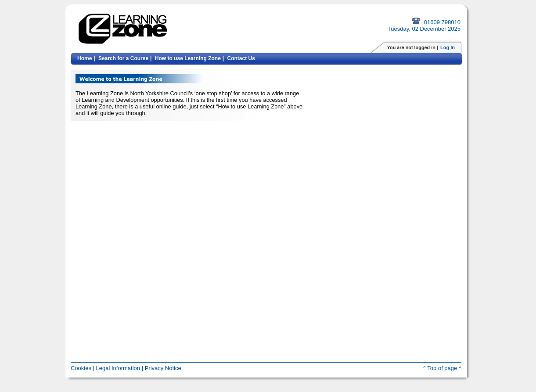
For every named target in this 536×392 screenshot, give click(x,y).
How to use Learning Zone (188, 58)
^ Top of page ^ (442, 368)
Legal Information (118, 368)
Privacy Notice (163, 368)
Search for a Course (123, 58)
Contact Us (241, 58)
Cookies (81, 368)
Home (85, 58)
